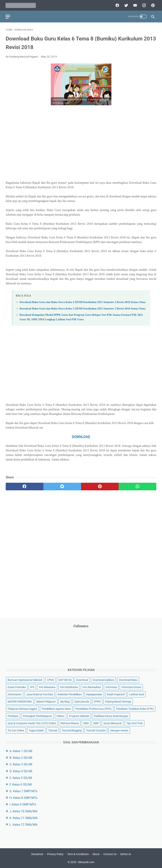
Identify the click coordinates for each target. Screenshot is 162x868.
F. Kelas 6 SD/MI (21, 785)
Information (15, 694)
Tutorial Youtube (96, 730)
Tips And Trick (135, 723)
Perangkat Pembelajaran (38, 716)
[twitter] (126, 5)
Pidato (61, 716)
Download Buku (128, 680)
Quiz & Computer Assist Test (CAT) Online (32, 723)
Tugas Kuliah (36, 730)
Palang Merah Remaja (118, 701)
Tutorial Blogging (72, 730)
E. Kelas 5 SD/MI (21, 778)
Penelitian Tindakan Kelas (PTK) (135, 709)
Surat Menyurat (113, 723)
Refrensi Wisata (70, 723)
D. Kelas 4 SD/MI (21, 771)
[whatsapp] (137, 486)
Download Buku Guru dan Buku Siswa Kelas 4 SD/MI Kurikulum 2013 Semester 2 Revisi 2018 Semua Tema (83, 302)
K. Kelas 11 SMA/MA (23, 818)
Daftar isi (126, 854)
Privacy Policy (55, 854)
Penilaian (13, 716)
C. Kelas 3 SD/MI (21, 764)
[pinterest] (152, 5)
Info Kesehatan (69, 687)
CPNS (50, 680)
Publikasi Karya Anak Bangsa (111, 716)
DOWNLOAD (81, 436)
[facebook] (117, 5)
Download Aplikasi (103, 680)
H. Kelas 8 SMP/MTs (23, 798)
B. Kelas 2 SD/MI (21, 758)
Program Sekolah (79, 716)
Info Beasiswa (47, 687)
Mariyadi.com (86, 862)
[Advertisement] (81, 149)
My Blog (65, 701)
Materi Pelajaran (46, 701)
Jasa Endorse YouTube (40, 694)
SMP (96, 723)
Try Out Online (16, 730)
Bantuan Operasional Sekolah (25, 680)
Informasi (111, 687)
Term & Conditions (78, 854)
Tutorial (53, 730)
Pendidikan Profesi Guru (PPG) (94, 709)
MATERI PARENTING (20, 701)
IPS (32, 687)
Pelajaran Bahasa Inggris (22, 709)
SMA (86, 723)
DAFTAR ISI (65, 680)
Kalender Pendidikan (70, 694)
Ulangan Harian (119, 730)
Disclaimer (37, 854)
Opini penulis (82, 701)
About (96, 854)
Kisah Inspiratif (116, 694)
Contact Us (110, 854)
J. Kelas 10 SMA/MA (23, 811)
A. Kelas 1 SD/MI (21, 751)
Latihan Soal (137, 694)
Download (82, 680)
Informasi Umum (131, 687)
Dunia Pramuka (17, 687)
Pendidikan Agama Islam (56, 709)
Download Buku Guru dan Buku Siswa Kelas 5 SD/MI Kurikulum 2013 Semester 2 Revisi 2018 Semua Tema (83, 308)
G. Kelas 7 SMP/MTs (23, 791)
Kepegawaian (94, 694)
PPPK (97, 701)
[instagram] (143, 5)
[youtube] (134, 5)
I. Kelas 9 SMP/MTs (23, 804)
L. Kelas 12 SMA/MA (23, 825)
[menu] (8, 16)
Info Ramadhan (92, 687)
